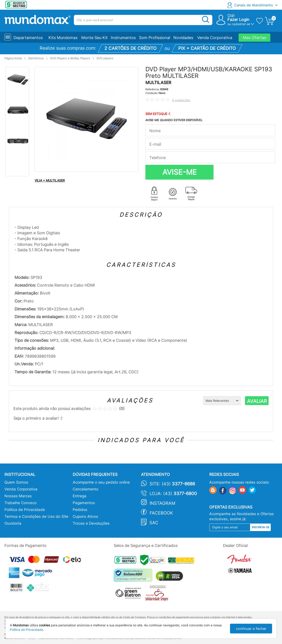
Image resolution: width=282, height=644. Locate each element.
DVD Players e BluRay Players (70, 58)
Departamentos (28, 38)
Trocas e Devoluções (91, 523)
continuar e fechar (251, 629)
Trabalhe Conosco (20, 503)
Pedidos (80, 510)
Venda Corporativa (215, 38)
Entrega (80, 496)
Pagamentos (84, 503)
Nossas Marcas (18, 496)
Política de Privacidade (25, 510)
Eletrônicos (36, 58)
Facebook (161, 513)
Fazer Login (238, 20)
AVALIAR (257, 401)
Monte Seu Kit (95, 38)
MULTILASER (158, 83)
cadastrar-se (241, 24)
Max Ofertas (254, 38)
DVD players (105, 58)
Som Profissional (155, 38)
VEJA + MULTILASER (50, 180)
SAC (154, 523)
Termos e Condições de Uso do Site (36, 516)
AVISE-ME (180, 172)
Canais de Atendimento (254, 5)
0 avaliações (181, 100)
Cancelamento (85, 489)
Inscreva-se (261, 527)
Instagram (162, 503)
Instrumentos (123, 38)
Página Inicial (13, 58)
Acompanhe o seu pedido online (101, 482)
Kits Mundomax (63, 38)
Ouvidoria (13, 523)
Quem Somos (16, 482)
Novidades (183, 38)
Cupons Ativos (85, 516)
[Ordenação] (222, 401)
